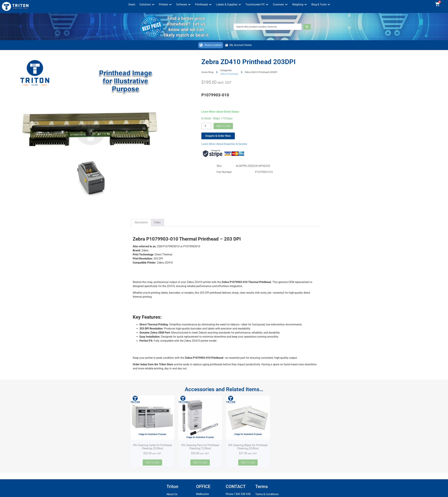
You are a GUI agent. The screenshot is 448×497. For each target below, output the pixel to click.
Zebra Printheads (229, 74)
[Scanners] (280, 5)
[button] (211, 45)
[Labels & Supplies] (229, 5)
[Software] (184, 5)
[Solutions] (147, 5)
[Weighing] (300, 5)
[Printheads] (203, 5)
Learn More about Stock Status (220, 112)
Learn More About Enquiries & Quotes (224, 144)
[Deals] (132, 5)
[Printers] (165, 5)
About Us (172, 494)
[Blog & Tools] (321, 5)
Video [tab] (157, 222)
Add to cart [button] (152, 462)
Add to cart (223, 126)
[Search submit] (307, 27)
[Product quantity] (206, 126)
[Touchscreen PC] (257, 5)
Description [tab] (141, 222)
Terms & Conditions (267, 494)
